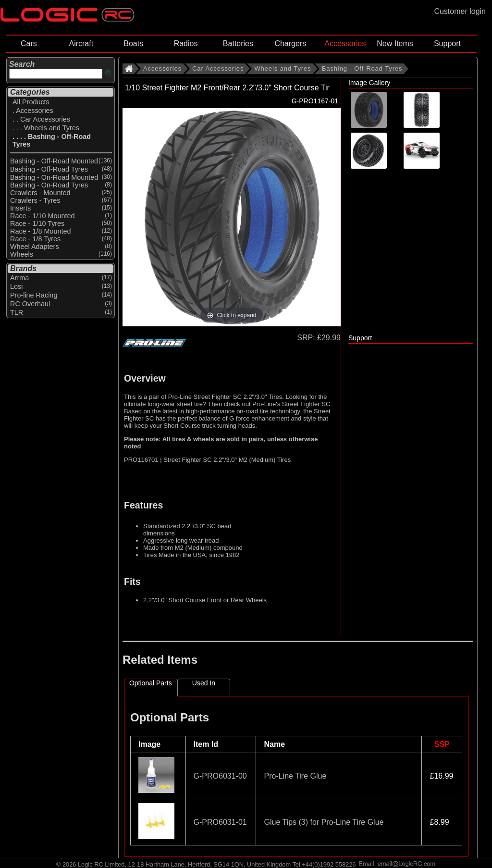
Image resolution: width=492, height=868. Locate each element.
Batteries (238, 43)
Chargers (290, 43)
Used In (204, 683)
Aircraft (81, 43)
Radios (186, 43)
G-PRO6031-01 (220, 822)
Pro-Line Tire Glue (295, 776)
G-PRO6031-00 (220, 776)
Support (447, 43)
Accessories (345, 43)
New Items (395, 43)
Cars (29, 43)
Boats (133, 43)
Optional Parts (151, 683)
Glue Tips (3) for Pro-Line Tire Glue (324, 822)
